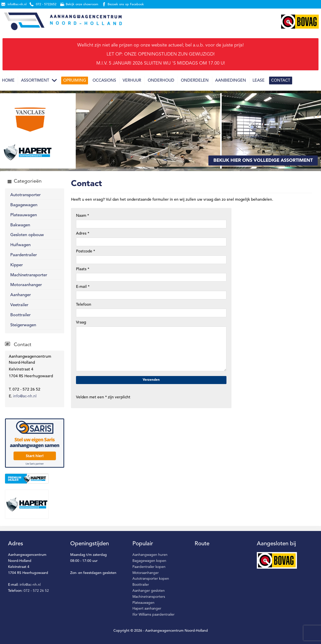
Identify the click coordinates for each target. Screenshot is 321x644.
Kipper (17, 265)
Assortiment (35, 81)
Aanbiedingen (231, 81)
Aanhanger (21, 295)
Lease (259, 81)
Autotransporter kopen (151, 579)
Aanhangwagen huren (150, 555)
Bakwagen (20, 225)
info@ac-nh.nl (25, 396)
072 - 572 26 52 (36, 591)
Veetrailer (19, 305)
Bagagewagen (24, 205)
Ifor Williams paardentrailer (153, 615)
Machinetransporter (29, 275)
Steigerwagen (23, 325)
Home (8, 81)
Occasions (104, 81)
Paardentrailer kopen (149, 567)
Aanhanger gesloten (149, 591)
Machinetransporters (149, 597)
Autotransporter (25, 195)
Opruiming (75, 81)
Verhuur (132, 81)
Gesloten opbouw (27, 235)
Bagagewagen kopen (149, 561)
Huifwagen (20, 245)
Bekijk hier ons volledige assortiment (263, 160)
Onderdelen (195, 81)
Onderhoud (161, 81)
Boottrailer (20, 315)
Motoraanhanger (26, 285)
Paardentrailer (24, 255)
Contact (281, 81)
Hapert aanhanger (147, 609)
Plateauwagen (24, 215)
